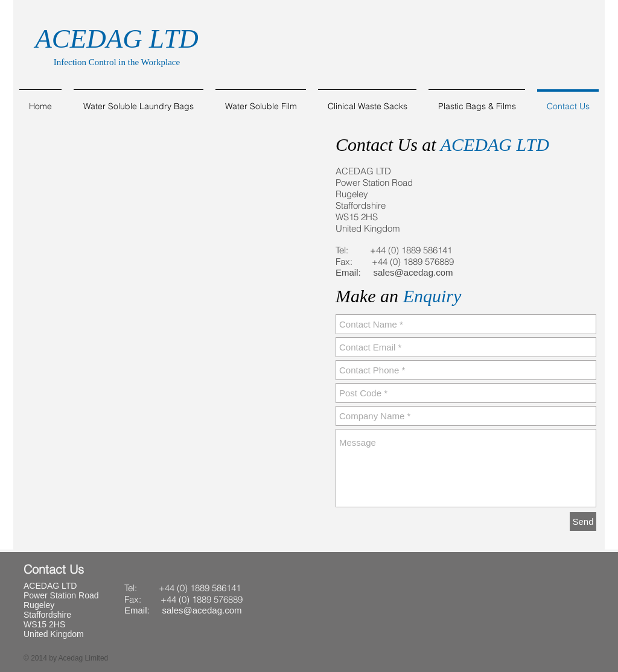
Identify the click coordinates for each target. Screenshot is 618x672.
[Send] (583, 521)
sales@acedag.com (413, 272)
